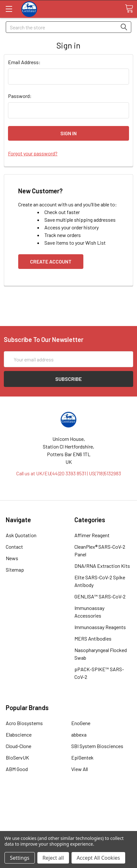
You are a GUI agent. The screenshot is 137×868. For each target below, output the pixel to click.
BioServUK (17, 757)
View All (80, 769)
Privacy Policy (69, 826)
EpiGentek (82, 757)
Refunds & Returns (68, 819)
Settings (20, 858)
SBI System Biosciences (97, 746)
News (12, 558)
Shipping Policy (68, 811)
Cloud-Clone (19, 746)
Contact (14, 547)
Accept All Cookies (98, 858)
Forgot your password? (33, 153)
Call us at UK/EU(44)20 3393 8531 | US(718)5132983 (69, 473)
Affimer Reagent (92, 535)
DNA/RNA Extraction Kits (102, 566)
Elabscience (19, 734)
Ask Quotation (21, 535)
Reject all (53, 858)
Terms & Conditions (68, 803)
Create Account (51, 261)
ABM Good (17, 769)
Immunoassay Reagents (100, 627)
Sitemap (15, 570)
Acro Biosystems (24, 723)
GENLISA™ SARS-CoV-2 (100, 596)
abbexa (79, 734)
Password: (20, 96)
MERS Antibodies (93, 638)
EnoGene (81, 723)
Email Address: (24, 62)
